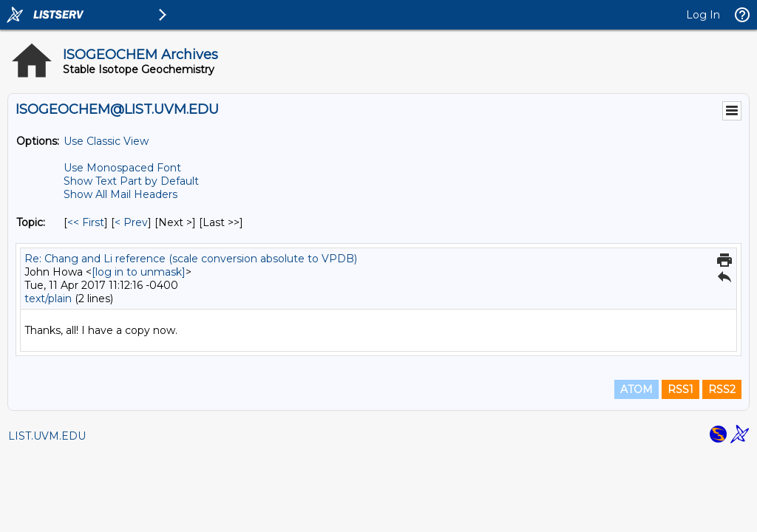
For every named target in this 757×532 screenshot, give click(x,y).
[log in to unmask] (139, 272)
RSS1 (680, 389)
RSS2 (722, 389)
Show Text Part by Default (131, 181)
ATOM (637, 389)
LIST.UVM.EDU (47, 436)
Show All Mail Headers (120, 194)
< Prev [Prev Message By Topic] (131, 222)
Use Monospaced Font (122, 168)
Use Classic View (106, 141)
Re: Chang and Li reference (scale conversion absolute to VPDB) (191, 259)
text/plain (48, 299)
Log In (703, 15)
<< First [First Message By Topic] (86, 222)
